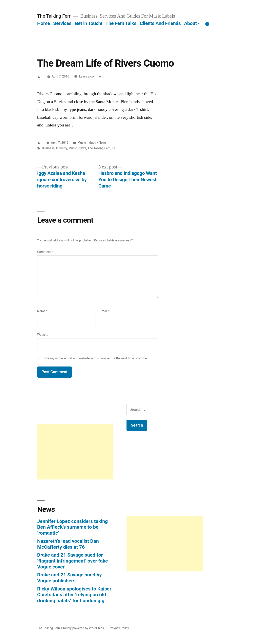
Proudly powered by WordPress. (83, 628)
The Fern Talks (121, 23)
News (82, 148)
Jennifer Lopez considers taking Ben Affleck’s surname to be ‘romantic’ (73, 527)
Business (48, 148)
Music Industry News (92, 143)
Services (62, 23)
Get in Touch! (88, 23)
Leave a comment (91, 76)
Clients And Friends (160, 23)
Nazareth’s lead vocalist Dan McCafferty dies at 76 (68, 544)
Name (42, 311)
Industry (62, 148)
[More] (207, 24)
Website (43, 335)
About (190, 23)
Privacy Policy (119, 628)
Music (73, 148)
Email (105, 311)
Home (44, 23)
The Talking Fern (54, 16)
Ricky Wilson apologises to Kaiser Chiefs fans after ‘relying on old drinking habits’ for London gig (74, 595)
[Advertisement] (75, 452)
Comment (45, 252)
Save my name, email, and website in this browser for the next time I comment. (97, 358)
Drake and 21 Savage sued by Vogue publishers (69, 578)
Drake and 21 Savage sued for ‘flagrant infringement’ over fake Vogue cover (73, 561)
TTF (115, 148)
